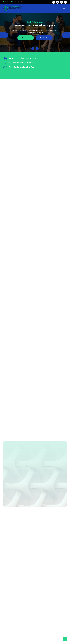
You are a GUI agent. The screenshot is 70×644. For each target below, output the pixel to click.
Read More (25, 38)
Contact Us (44, 38)
